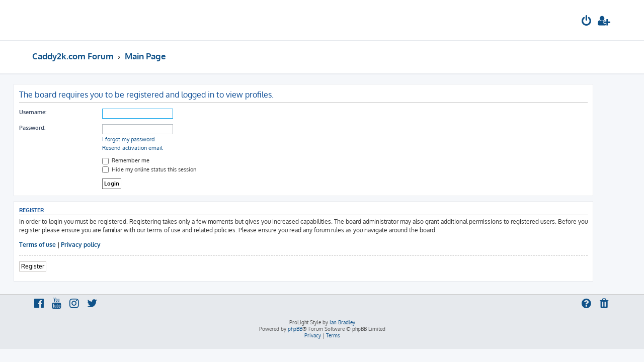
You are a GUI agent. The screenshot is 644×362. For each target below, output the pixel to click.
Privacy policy (99, 245)
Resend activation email (151, 148)
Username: (51, 112)
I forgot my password (147, 139)
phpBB (295, 329)
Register (51, 266)
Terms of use (56, 245)
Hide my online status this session (168, 169)
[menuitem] (587, 22)
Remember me (144, 160)
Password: (51, 128)
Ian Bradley (342, 322)
